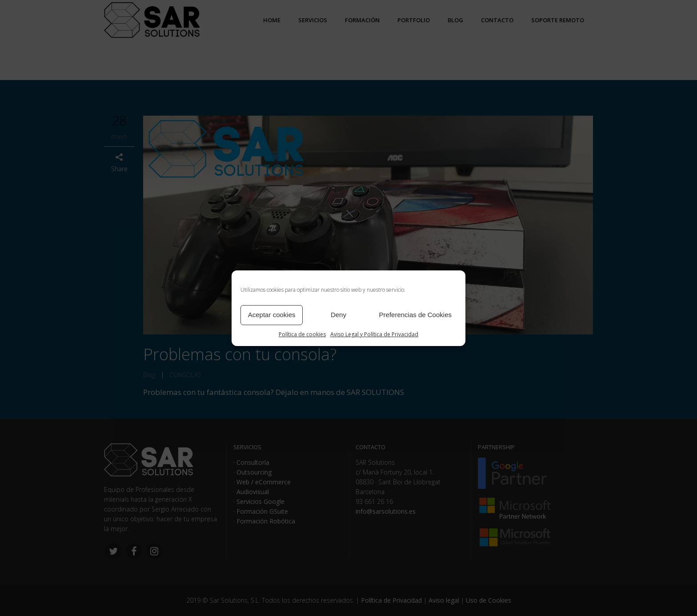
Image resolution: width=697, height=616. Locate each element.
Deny (338, 315)
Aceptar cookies (272, 315)
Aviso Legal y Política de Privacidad (374, 334)
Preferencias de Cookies (415, 315)
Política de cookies (302, 334)
